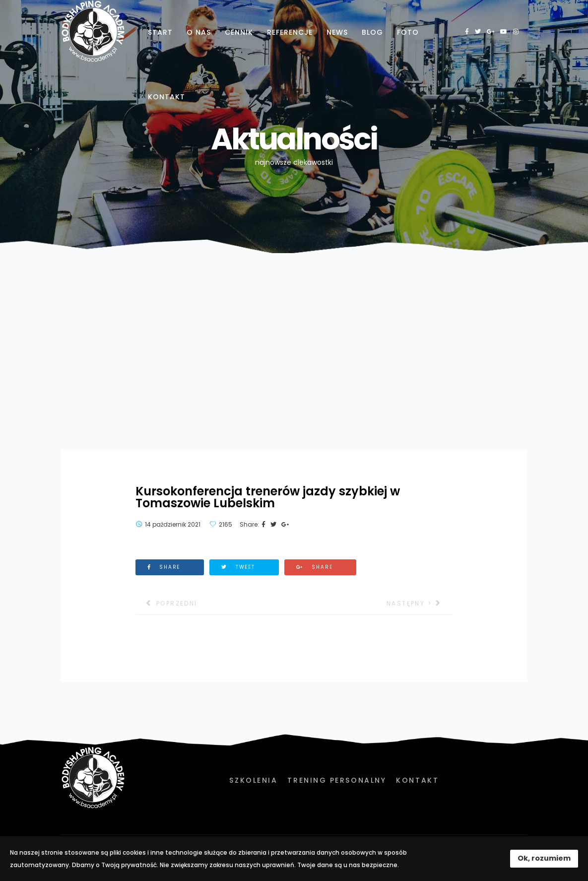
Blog (372, 32)
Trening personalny (337, 780)
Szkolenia (253, 780)
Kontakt (166, 97)
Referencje (290, 32)
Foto (408, 32)
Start (160, 32)
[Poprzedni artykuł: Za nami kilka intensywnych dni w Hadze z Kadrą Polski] (166, 604)
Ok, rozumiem (544, 858)
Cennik (239, 32)
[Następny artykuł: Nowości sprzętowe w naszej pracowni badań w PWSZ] (420, 604)
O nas (199, 32)
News (337, 32)
